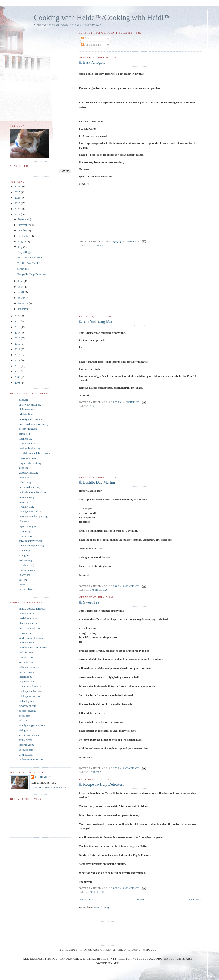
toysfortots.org (27, 570)
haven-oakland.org (29, 487)
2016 (18, 338)
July (21, 247)
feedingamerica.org (30, 444)
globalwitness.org (29, 473)
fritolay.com (26, 633)
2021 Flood (97, 892)
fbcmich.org (26, 439)
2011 (18, 366)
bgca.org (24, 400)
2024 (18, 198)
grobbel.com (26, 652)
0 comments (131, 241)
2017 (18, 333)
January (23, 309)
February (23, 303)
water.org (24, 584)
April (21, 292)
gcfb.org (23, 468)
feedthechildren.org (30, 448)
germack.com (26, 643)
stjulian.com (26, 740)
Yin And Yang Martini (100, 322)
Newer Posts (86, 900)
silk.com (24, 720)
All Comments (91, 45)
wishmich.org (26, 589)
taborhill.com (26, 745)
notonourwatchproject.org (33, 516)
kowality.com (26, 672)
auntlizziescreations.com (33, 609)
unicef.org (24, 575)
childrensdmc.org (28, 409)
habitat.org (25, 482)
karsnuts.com (26, 662)
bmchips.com (26, 613)
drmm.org (24, 434)
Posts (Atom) (101, 907)
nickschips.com (27, 701)
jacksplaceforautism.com (33, 492)
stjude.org (24, 550)
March (22, 298)
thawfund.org (26, 565)
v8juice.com (26, 755)
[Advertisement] (140, 281)
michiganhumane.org (31, 511)
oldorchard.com (28, 706)
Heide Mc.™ (43, 777)
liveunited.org (27, 507)
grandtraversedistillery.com (34, 647)
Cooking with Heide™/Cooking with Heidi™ (102, 18)
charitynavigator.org (30, 405)
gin (92, 406)
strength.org (25, 555)
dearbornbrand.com (30, 628)
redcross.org (26, 536)
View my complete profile (49, 788)
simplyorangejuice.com (32, 725)
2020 (18, 316)
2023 (18, 203)
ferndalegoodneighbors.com (34, 453)
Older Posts (194, 900)
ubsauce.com (26, 750)
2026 (18, 187)
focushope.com (27, 458)
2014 (18, 349)
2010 (18, 371)
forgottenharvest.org (30, 463)
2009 (18, 377)
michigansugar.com (30, 696)
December (24, 219)
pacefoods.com (27, 711)
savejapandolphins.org (31, 545)
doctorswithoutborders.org (33, 424)
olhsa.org (24, 521)
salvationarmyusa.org (31, 541)
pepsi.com (24, 716)
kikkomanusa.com (29, 667)
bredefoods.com (28, 618)
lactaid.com (25, 677)
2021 (18, 214)
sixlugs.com (25, 730)
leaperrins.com (27, 681)
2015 (18, 344)
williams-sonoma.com (31, 759)
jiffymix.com (26, 657)
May (21, 287)
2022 (18, 209)
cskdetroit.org (27, 414)
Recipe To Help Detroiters (103, 784)
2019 (18, 321)
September (24, 236)
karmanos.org (26, 497)
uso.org (23, 580)
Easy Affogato (94, 62)
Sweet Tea (91, 602)
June (21, 281)
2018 (18, 327)
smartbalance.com (29, 735)
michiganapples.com (30, 691)
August (22, 241)
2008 (18, 383)
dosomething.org (28, 429)
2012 (18, 360)
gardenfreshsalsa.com (31, 638)
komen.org (25, 502)
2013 (18, 355)
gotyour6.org (26, 477)
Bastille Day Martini (99, 482)
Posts (86, 38)
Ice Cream (97, 245)
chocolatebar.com (29, 623)
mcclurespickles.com (30, 686)
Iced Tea (96, 772)
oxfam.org (25, 531)
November (24, 225)
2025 (18, 192)
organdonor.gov (28, 526)
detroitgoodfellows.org (32, 419)
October (23, 230)
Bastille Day (99, 590)
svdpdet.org (25, 560)
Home (140, 900)
